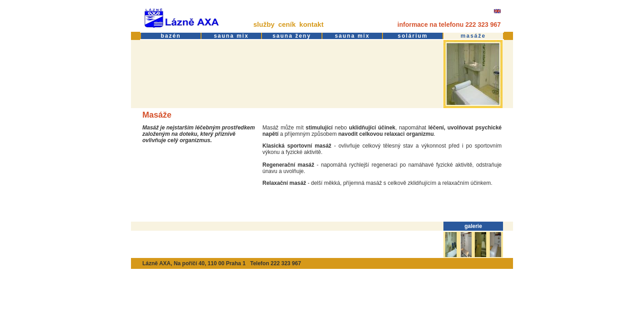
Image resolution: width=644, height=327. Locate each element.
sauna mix (231, 36)
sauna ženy (292, 36)
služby (264, 24)
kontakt (311, 24)
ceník (287, 24)
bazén (171, 36)
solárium (413, 36)
